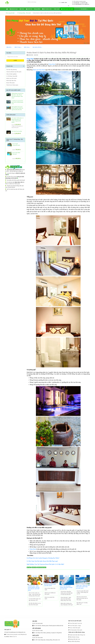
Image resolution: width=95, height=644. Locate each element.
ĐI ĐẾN (15, 60)
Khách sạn (14, 9)
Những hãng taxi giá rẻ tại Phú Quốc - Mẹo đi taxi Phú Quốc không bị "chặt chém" (17, 96)
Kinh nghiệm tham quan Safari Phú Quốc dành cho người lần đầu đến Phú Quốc (17, 109)
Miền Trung (18, 47)
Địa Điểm (37, 9)
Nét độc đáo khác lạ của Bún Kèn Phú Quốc (35, 604)
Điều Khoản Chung (74, 637)
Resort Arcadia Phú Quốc (50, 598)
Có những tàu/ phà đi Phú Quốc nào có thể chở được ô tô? (17, 102)
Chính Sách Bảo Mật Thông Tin (77, 635)
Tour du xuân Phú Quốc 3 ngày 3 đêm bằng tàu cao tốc (83, 592)
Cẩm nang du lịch (67, 9)
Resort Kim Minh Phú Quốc (16, 153)
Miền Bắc (9, 47)
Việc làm (56, 9)
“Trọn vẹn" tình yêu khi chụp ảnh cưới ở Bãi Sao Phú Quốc (83, 587)
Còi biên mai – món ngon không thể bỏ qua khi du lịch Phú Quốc (34, 588)
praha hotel (34, 567)
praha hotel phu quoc (42, 567)
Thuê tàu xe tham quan (12, 85)
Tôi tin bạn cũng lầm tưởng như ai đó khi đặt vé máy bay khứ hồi (67, 593)
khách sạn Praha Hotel (39, 70)
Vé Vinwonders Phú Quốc (76, 630)
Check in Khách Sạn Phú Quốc (14, 72)
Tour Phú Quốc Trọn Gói (76, 623)
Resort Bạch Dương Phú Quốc (16, 144)
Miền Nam (27, 47)
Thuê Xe (29, 9)
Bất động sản (47, 9)
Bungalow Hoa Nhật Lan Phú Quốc (50, 585)
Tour (22, 9)
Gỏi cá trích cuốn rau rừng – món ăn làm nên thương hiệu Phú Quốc (35, 594)
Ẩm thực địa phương (12, 70)
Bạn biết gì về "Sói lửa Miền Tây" (82, 603)
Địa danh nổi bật (37, 47)
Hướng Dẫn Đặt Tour (75, 639)
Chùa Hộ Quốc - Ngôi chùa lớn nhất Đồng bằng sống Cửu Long (66, 599)
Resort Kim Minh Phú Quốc (50, 589)
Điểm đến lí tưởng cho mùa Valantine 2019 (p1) (67, 604)
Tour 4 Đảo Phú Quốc (75, 628)
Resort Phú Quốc (11, 83)
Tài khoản (84, 9)
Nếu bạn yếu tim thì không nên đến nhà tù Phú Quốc (82, 598)
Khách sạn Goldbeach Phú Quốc (50, 593)
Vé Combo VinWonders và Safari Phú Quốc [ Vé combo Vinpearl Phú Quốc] (18, 120)
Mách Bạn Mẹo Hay (11, 80)
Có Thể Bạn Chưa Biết (12, 76)
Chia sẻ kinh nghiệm (11, 74)
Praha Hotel (52, 64)
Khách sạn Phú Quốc (12, 78)
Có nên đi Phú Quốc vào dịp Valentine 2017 (35, 600)
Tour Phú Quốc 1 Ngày (75, 626)
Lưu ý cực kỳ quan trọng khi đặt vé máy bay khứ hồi (66, 587)
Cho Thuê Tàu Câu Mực (17, 131)
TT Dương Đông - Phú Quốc (24, 13)
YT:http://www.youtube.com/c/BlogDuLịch (16, 634)
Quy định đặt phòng (75, 641)
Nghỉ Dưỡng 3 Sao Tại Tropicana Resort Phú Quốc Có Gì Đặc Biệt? (45, 564)
